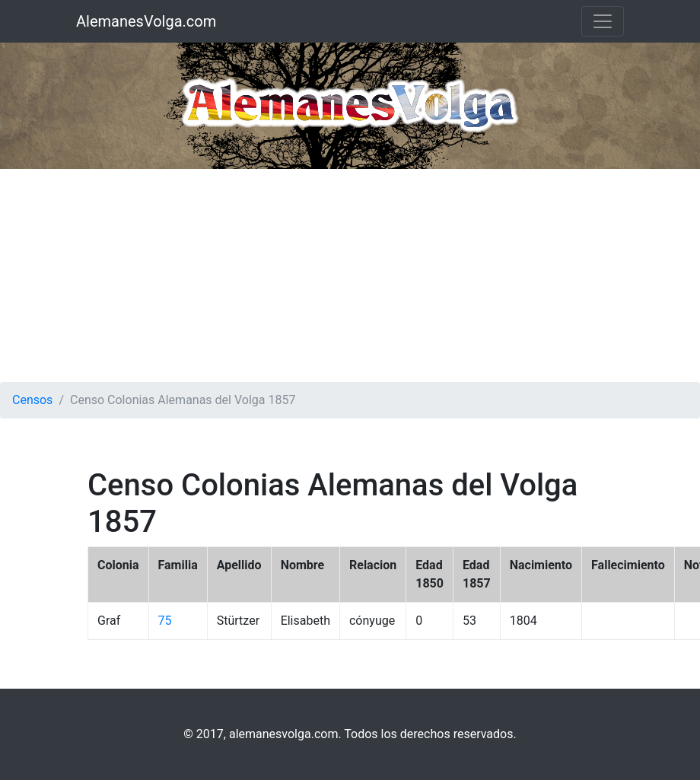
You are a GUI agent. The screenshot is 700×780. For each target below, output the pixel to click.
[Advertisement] (350, 275)
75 (165, 621)
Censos (32, 400)
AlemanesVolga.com (146, 21)
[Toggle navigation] (603, 21)
